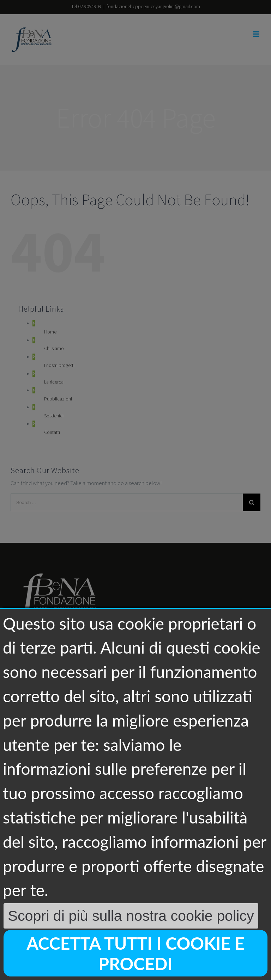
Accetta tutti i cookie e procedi (135, 953)
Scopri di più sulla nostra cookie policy (131, 916)
